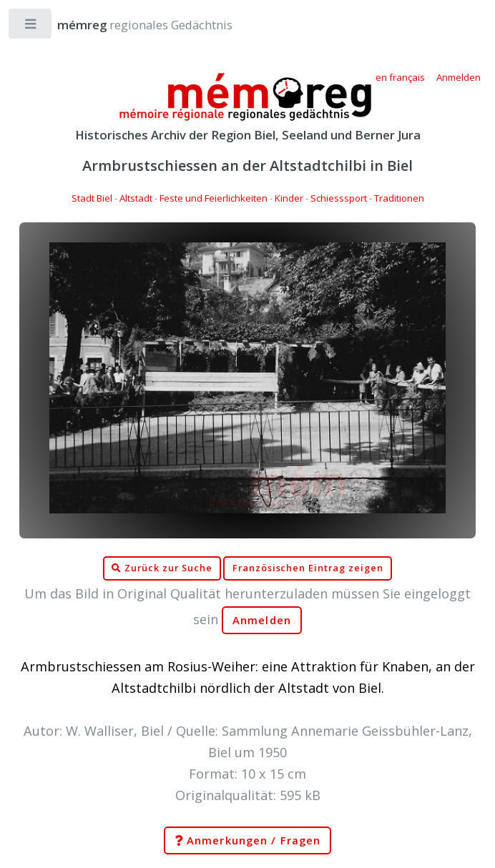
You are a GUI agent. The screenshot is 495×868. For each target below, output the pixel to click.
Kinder (289, 198)
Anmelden (262, 620)
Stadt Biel (92, 198)
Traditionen (399, 198)
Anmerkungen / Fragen (247, 841)
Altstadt (136, 198)
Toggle (31, 27)
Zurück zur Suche (162, 568)
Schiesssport (339, 198)
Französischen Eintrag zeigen (308, 568)
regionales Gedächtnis (131, 25)
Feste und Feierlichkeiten (214, 198)
